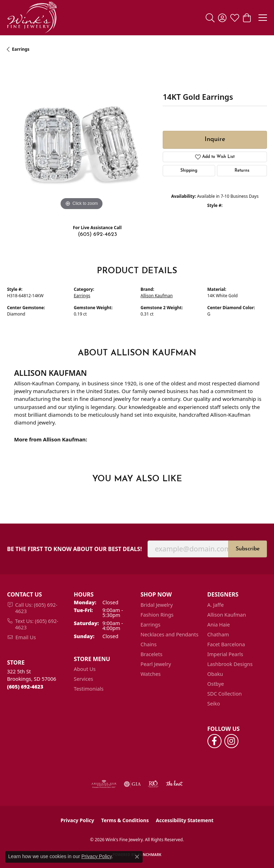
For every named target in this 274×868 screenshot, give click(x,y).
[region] (81, 137)
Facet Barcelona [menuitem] (226, 644)
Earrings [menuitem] (150, 625)
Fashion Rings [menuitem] (157, 615)
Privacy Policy (77, 820)
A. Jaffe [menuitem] (216, 605)
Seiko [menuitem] (214, 704)
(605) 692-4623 (97, 234)
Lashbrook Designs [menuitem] (230, 664)
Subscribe (248, 549)
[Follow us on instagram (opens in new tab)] (231, 741)
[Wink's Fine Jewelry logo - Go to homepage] (32, 18)
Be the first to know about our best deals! (74, 549)
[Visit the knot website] (174, 784)
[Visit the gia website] (132, 784)
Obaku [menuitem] (215, 674)
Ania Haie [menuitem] (219, 625)
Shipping (189, 171)
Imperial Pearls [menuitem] (225, 654)
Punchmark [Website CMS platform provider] (150, 855)
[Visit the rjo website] (153, 784)
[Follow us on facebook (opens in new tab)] (214, 741)
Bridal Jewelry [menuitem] (157, 605)
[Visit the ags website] (104, 784)
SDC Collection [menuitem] (225, 694)
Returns (242, 171)
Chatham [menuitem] (218, 634)
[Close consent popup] (137, 857)
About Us (85, 669)
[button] (210, 18)
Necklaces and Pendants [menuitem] (169, 634)
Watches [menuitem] (151, 674)
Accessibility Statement (185, 820)
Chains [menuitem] (149, 644)
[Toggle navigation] (263, 18)
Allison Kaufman (157, 296)
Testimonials (89, 689)
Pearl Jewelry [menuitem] (156, 664)
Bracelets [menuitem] (151, 654)
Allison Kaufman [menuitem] (227, 615)
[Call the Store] (25, 687)
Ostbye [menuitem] (216, 684)
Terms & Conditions (125, 820)
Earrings (21, 49)
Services (84, 679)
